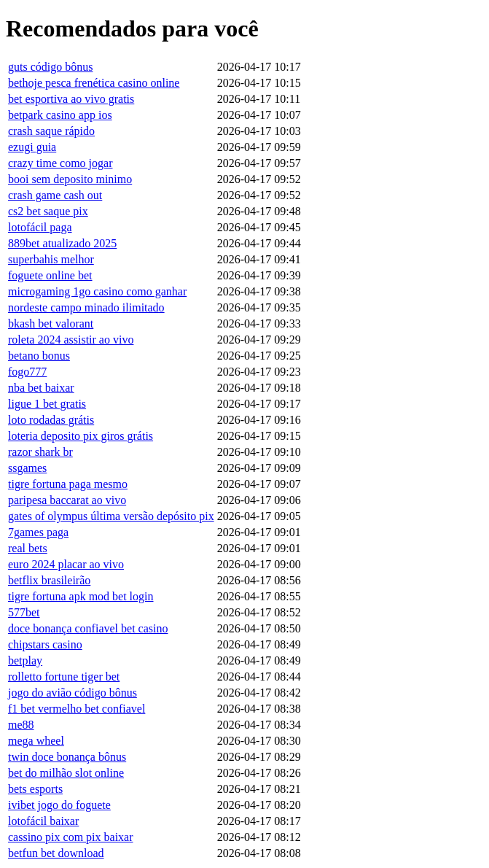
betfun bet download (56, 853)
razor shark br (40, 452)
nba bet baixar (41, 388)
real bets (28, 548)
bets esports (35, 789)
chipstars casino (45, 644)
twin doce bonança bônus (67, 757)
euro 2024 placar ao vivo (66, 564)
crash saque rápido (51, 131)
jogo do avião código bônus (73, 693)
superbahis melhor (51, 259)
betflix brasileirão (49, 580)
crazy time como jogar (60, 163)
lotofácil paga (40, 227)
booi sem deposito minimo (70, 179)
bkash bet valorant (51, 323)
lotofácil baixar (43, 821)
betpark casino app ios (60, 115)
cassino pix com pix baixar (71, 837)
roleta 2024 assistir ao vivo (71, 340)
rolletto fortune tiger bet (64, 677)
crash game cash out (55, 195)
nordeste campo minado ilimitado (86, 307)
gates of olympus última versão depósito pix (111, 516)
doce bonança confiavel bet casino (88, 628)
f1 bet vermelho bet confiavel (77, 709)
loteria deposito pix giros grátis (81, 436)
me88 (21, 725)
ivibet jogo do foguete (59, 805)
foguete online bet (50, 275)
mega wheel (36, 741)
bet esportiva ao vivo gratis (71, 99)
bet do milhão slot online (66, 773)
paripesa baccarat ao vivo (67, 500)
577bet (24, 612)
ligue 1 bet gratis (47, 404)
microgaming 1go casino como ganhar (97, 291)
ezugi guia (32, 147)
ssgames (27, 468)
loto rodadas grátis (51, 420)
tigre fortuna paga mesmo (68, 484)
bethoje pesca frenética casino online (94, 83)
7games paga (38, 532)
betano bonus (39, 356)
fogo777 (27, 372)
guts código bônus (50, 67)
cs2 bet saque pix (48, 211)
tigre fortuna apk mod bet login (81, 596)
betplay (25, 660)
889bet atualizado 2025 (62, 243)
